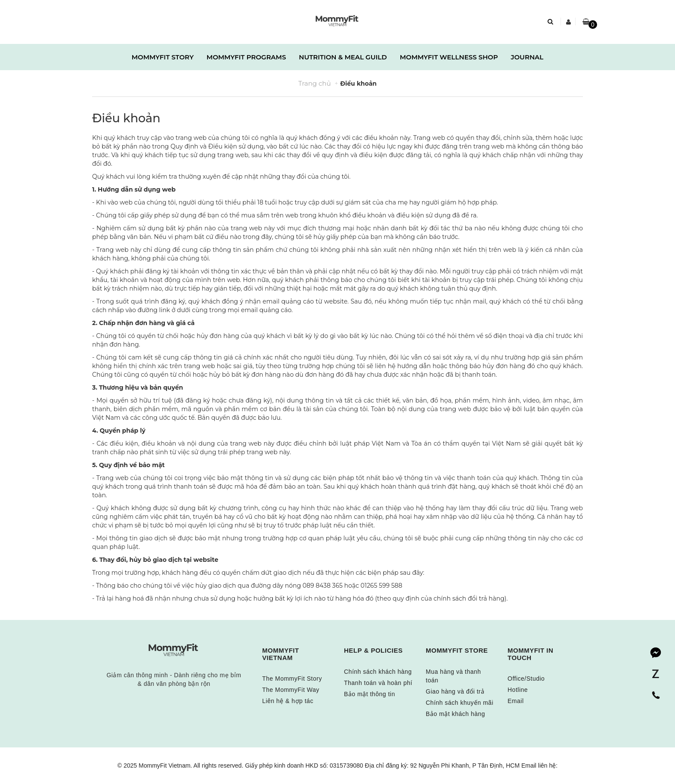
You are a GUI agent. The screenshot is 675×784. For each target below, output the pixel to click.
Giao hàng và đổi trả (455, 691)
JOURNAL (527, 57)
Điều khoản (126, 118)
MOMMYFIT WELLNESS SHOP (449, 57)
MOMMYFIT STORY (163, 57)
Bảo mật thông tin (370, 694)
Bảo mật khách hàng (455, 714)
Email (516, 701)
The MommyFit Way (291, 690)
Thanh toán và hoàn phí (378, 683)
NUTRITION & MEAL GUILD (343, 57)
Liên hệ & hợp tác (288, 701)
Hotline (518, 690)
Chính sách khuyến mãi (460, 703)
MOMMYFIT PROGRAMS (246, 57)
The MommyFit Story (292, 679)
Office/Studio (526, 679)
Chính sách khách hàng (378, 672)
